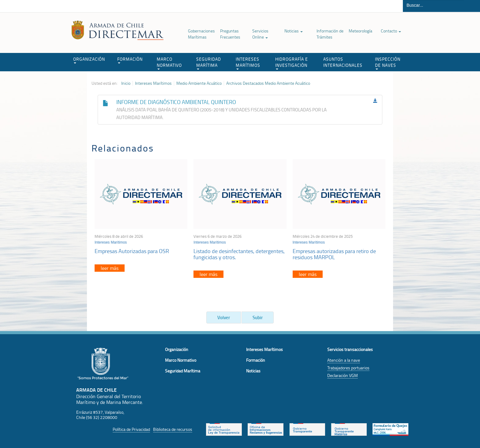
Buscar (472, 6)
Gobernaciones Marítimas (201, 34)
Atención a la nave (344, 360)
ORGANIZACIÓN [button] (89, 60)
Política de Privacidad (131, 429)
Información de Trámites (330, 34)
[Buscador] (433, 5)
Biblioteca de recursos (173, 429)
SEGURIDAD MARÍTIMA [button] (209, 63)
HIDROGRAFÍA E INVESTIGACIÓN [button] (292, 63)
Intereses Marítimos (153, 83)
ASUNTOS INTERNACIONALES (343, 62)
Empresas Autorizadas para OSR (132, 251)
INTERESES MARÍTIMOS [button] (248, 63)
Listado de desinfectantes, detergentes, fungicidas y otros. (239, 254)
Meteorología (360, 31)
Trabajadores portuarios (348, 368)
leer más (110, 268)
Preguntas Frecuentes (230, 34)
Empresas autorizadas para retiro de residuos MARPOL (334, 254)
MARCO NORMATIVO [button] (169, 63)
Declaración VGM (343, 375)
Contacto (391, 31)
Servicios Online (260, 34)
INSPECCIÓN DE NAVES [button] (388, 63)
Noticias (294, 31)
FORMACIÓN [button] (130, 60)
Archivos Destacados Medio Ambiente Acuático (268, 83)
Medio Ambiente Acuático (199, 83)
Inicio (126, 83)
